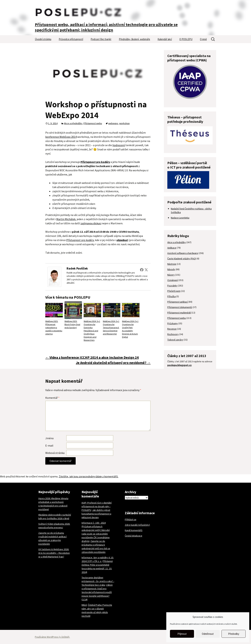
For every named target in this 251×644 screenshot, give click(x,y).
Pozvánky (172, 286)
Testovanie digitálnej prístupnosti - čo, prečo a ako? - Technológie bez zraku (98, 581)
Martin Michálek (66, 219)
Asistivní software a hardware (183, 253)
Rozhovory (173, 334)
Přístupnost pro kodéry (80, 240)
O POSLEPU (186, 39)
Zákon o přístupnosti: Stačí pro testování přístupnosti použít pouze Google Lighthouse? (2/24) (97, 592)
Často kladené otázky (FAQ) (182, 259)
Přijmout (182, 634)
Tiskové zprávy (175, 340)
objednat (122, 240)
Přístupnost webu (93, 123)
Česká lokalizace (134, 536)
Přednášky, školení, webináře (134, 39)
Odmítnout (208, 634)
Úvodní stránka (43, 39)
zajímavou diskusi (91, 223)
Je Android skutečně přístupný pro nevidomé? (113, 363)
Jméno (50, 438)
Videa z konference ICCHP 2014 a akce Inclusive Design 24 (92, 357)
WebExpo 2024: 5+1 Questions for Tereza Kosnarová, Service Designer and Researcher (111, 327)
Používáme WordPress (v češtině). (52, 637)
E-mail (49, 445)
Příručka (172, 296)
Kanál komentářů (134, 530)
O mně (203, 39)
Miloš (84, 605)
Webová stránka (55, 453)
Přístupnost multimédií (179, 313)
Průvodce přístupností (71, 39)
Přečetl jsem (174, 291)
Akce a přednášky (73, 123)
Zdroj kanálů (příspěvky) (137, 525)
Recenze (172, 329)
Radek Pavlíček (77, 268)
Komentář (52, 398)
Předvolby (234, 634)
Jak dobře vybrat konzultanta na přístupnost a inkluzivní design (96, 514)
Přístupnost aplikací (178, 302)
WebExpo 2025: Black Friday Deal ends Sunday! (72, 324)
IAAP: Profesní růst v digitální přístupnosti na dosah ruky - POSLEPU (97, 506)
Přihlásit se (131, 519)
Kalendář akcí (165, 39)
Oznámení (173, 280)
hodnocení (119, 145)
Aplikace (172, 248)
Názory (171, 275)
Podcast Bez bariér (101, 39)
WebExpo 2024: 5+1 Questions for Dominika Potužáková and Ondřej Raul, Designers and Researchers (92, 331)
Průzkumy (173, 323)
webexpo (113, 123)
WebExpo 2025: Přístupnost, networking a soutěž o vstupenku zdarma (54, 327)
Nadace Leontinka (180, 218)
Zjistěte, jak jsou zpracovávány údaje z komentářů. (89, 476)
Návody (171, 269)
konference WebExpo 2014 (61, 137)
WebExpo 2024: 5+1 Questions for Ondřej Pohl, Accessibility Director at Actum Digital (130, 329)
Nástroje (172, 264)
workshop (124, 123)
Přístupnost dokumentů (180, 307)
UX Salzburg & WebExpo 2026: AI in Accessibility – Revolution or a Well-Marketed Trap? (54, 553)
